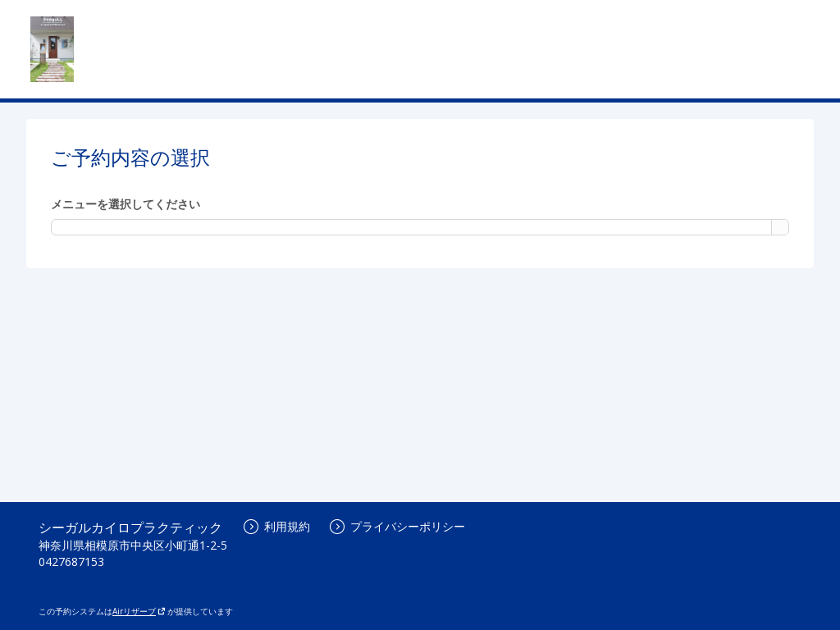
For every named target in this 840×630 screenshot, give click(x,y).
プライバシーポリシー (397, 526)
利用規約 (277, 526)
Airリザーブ (139, 611)
